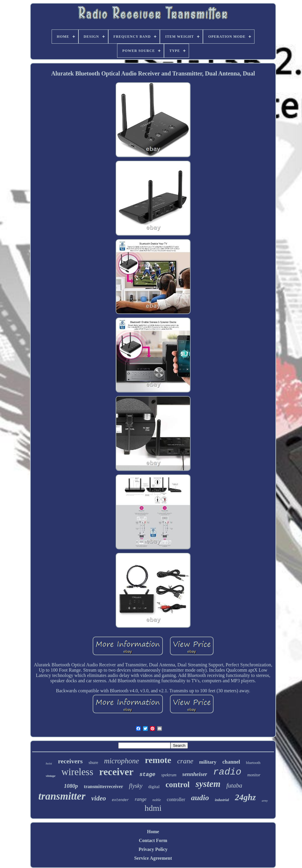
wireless (77, 772)
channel (231, 762)
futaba (234, 785)
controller (176, 799)
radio (227, 772)
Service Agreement (153, 858)
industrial (222, 800)
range (141, 799)
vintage (51, 776)
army (265, 801)
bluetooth (253, 763)
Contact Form (153, 840)
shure (93, 762)
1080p (71, 786)
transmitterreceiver (103, 786)
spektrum (169, 775)
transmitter (62, 796)
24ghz (245, 797)
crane (185, 761)
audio (200, 798)
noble (157, 800)
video (99, 798)
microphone (122, 761)
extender (120, 800)
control (178, 785)
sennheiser (195, 774)
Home (153, 832)
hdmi (153, 808)
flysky (136, 786)
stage (147, 775)
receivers (70, 761)
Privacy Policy (153, 849)
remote (158, 760)
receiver (116, 772)
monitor (254, 775)
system (208, 784)
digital (154, 787)
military (208, 762)
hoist (49, 763)
